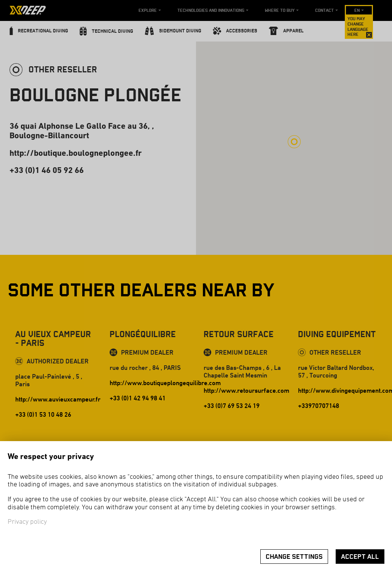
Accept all (360, 557)
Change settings (294, 557)
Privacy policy (27, 522)
